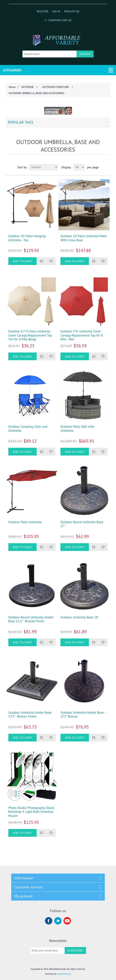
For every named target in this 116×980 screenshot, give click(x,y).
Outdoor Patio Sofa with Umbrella (77, 429)
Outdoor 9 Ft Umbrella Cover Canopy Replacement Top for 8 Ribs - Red (82, 335)
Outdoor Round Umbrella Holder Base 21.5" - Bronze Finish (31, 619)
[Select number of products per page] (79, 167)
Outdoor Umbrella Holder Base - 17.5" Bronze (83, 715)
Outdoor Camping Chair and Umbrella (28, 429)
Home (12, 87)
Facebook (49, 921)
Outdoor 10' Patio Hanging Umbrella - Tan (27, 238)
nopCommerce (64, 974)
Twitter (58, 921)
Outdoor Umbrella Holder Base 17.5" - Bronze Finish (30, 715)
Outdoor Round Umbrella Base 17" (82, 524)
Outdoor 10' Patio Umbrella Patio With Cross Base (84, 238)
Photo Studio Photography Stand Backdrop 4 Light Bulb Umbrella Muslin (31, 812)
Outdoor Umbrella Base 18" (80, 617)
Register (43, 11)
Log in (56, 11)
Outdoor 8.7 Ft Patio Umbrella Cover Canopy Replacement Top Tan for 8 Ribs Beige (30, 335)
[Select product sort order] (44, 167)
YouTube (67, 921)
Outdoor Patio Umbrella (25, 522)
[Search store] (50, 54)
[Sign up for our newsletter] (47, 950)
